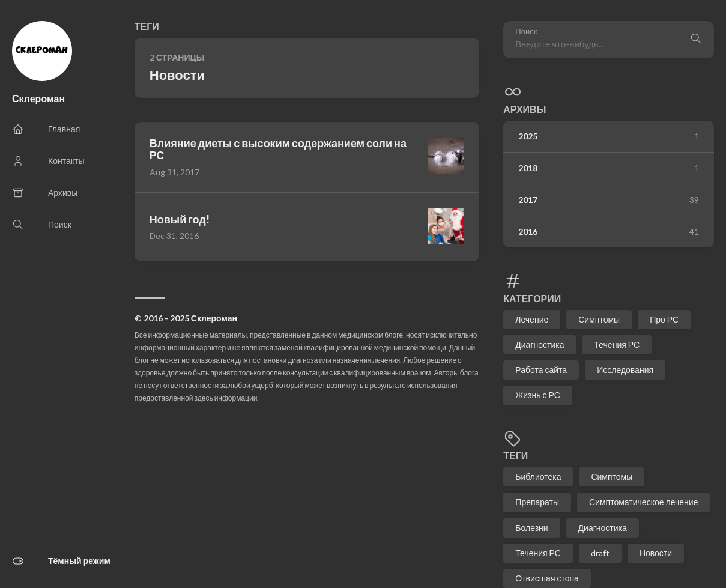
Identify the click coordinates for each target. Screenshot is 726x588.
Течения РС (617, 344)
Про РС (664, 319)
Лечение (532, 319)
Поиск (526, 32)
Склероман (38, 98)
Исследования (625, 370)
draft (600, 553)
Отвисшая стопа (547, 578)
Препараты (537, 502)
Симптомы (599, 319)
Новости (656, 553)
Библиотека (538, 477)
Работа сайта (541, 370)
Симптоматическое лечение (643, 502)
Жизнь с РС (537, 395)
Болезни (531, 528)
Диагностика (540, 344)
